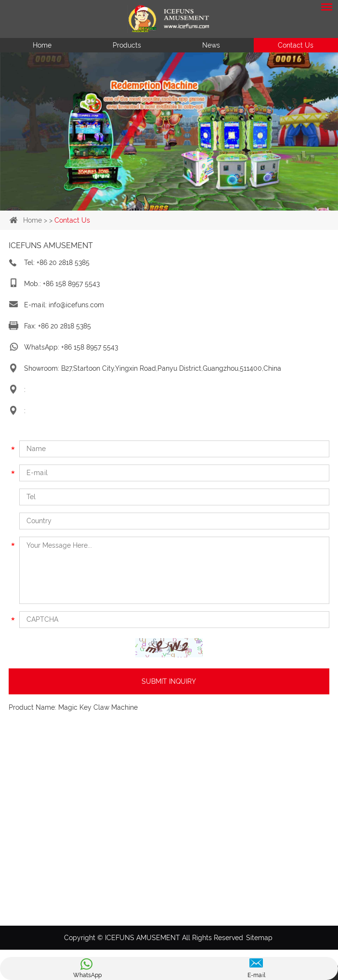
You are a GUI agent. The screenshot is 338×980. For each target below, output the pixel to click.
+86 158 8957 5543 (90, 347)
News (211, 45)
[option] (169, 132)
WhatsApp (87, 975)
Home (42, 45)
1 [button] (146, 206)
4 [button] (192, 206)
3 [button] (177, 206)
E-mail (256, 975)
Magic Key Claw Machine (98, 707)
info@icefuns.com (76, 305)
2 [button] (161, 206)
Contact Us (296, 45)
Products (127, 45)
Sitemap (259, 938)
